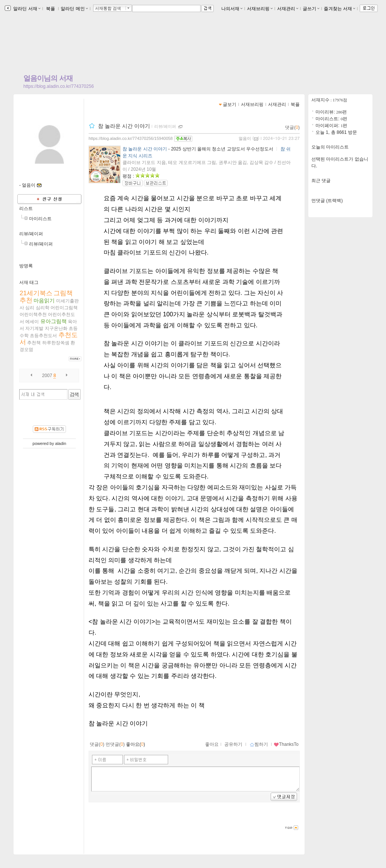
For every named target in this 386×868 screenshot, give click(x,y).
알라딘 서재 (26, 9)
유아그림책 (54, 321)
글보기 (230, 104)
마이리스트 (40, 219)
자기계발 (34, 328)
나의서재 (232, 9)
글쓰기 (311, 9)
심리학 (43, 308)
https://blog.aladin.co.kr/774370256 (59, 86)
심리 (30, 308)
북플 (51, 9)
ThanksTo (286, 744)
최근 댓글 (321, 181)
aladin (61, 443)
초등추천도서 (43, 336)
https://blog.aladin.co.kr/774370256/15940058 (131, 138)
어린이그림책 (64, 308)
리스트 (26, 209)
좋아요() (136, 744)
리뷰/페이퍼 (31, 234)
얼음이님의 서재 (48, 78)
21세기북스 (36, 293)
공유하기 (233, 744)
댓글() (292, 127)
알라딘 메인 (74, 9)
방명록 (26, 266)
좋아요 (212, 744)
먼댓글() (115, 744)
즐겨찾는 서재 (339, 9)
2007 (47, 376)
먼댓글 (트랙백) (327, 201)
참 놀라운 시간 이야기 (124, 126)
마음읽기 (44, 301)
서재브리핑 (260, 9)
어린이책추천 (33, 314)
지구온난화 (56, 328)
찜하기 (259, 744)
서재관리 (288, 9)
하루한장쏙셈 (56, 343)
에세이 (32, 322)
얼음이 (245, 138)
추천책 (34, 343)
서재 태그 (29, 282)
